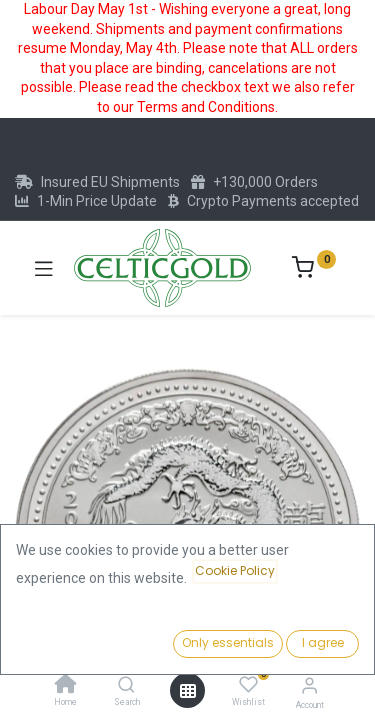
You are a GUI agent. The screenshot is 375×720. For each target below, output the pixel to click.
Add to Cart (268, 638)
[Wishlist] (248, 685)
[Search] (126, 686)
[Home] (66, 686)
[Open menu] (188, 691)
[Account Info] (309, 685)
